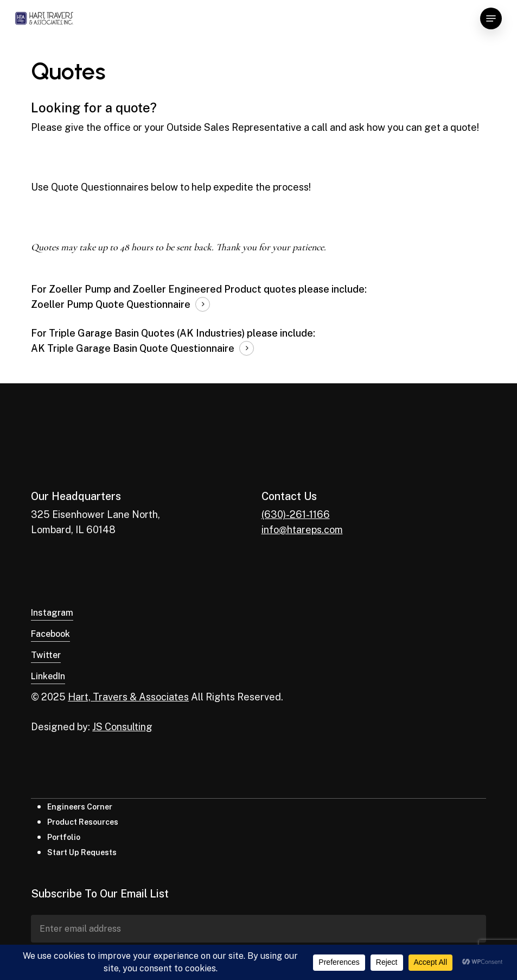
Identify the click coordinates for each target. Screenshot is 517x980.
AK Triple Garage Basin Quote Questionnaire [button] (133, 348)
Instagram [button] (52, 613)
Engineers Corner (80, 807)
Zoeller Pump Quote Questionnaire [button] (111, 304)
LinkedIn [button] (48, 676)
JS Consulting (122, 727)
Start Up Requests (82, 852)
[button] (491, 18)
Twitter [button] (46, 655)
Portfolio (64, 837)
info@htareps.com (302, 530)
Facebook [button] (50, 634)
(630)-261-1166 (296, 514)
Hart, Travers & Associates (128, 697)
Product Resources (83, 822)
